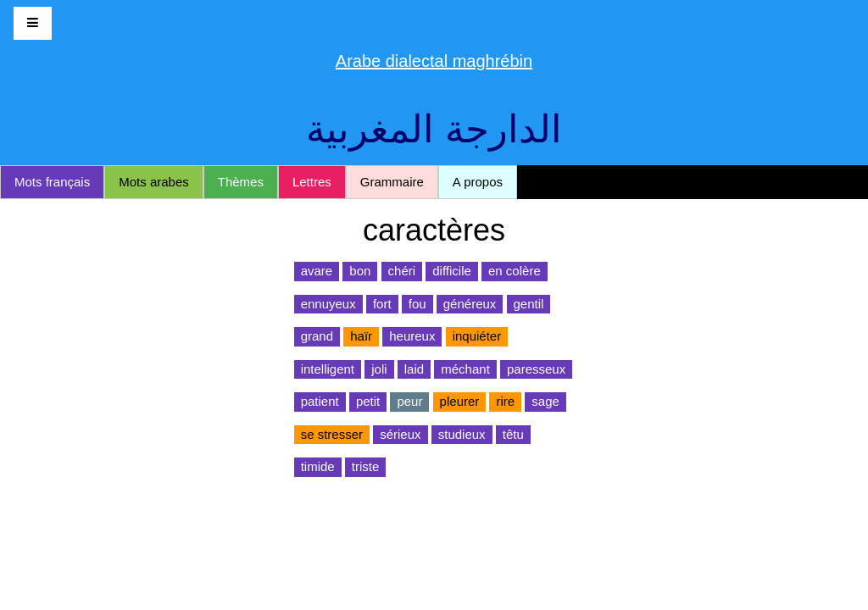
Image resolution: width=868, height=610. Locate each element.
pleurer (460, 401)
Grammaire (392, 182)
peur (409, 401)
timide (318, 466)
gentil (529, 304)
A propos (478, 182)
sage (545, 401)
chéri (402, 271)
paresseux (536, 369)
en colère (515, 271)
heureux (412, 336)
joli (379, 369)
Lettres (312, 182)
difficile (452, 271)
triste (366, 466)
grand (317, 336)
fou (417, 304)
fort (382, 304)
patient (320, 401)
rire (505, 401)
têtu (513, 434)
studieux (462, 434)
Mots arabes (154, 182)
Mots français (52, 182)
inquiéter (477, 336)
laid (414, 369)
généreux (470, 304)
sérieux (400, 434)
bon (360, 271)
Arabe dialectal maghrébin (434, 61)
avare (317, 271)
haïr (361, 336)
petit (368, 401)
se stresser (332, 434)
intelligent (328, 369)
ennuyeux (328, 304)
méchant (465, 369)
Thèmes (241, 182)
